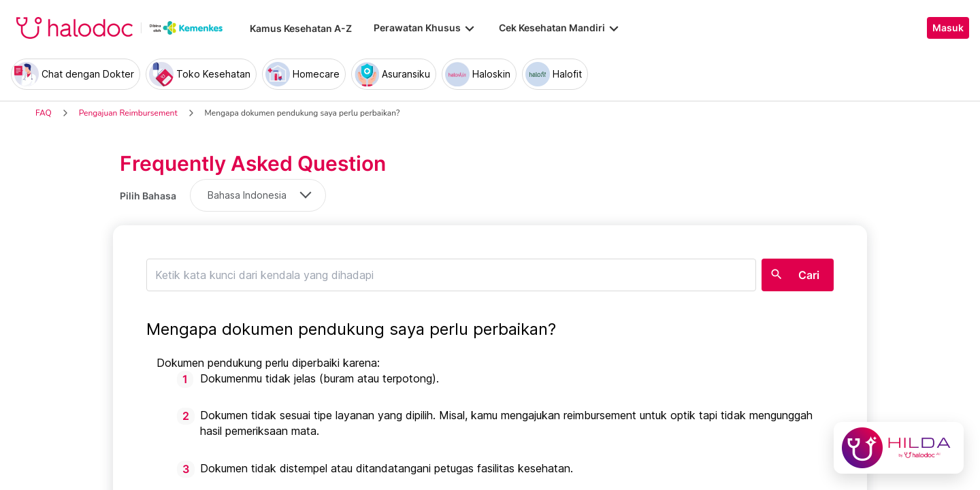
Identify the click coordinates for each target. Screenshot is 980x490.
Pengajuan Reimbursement (128, 113)
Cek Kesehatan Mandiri (560, 28)
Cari (809, 275)
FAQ (44, 113)
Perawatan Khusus (425, 28)
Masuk (948, 28)
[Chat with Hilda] (899, 448)
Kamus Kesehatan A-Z (301, 28)
